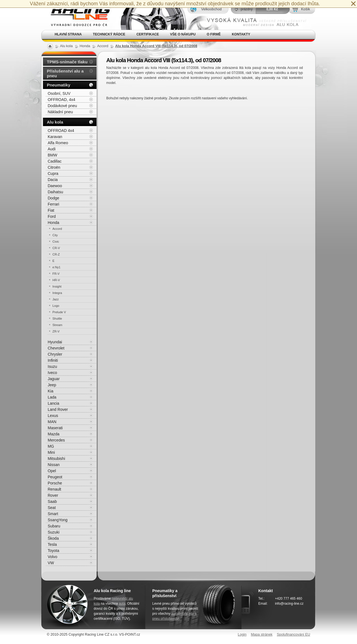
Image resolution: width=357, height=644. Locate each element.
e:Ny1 (56, 267)
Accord (57, 229)
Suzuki (54, 532)
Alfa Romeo (58, 143)
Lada (52, 397)
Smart (53, 514)
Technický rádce (109, 34)
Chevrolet (56, 348)
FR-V (56, 274)
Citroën (54, 167)
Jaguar (54, 379)
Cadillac (55, 161)
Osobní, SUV (59, 93)
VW (51, 563)
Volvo (52, 557)
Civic (56, 242)
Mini (51, 452)
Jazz (56, 299)
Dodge (53, 198)
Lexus (53, 416)
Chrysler (55, 354)
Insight (57, 286)
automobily (179, 614)
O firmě (214, 34)
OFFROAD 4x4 (61, 131)
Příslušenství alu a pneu (65, 73)
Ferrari (53, 204)
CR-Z (56, 254)
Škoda (53, 538)
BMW (52, 155)
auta (122, 604)
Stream (57, 325)
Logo (56, 306)
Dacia (53, 180)
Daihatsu (55, 192)
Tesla (52, 544)
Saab (52, 501)
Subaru (54, 526)
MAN (52, 422)
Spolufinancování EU (293, 634)
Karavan (55, 137)
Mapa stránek (262, 634)
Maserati (55, 428)
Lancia (53, 403)
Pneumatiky (59, 85)
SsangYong (58, 520)
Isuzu (52, 366)
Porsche (55, 483)
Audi (52, 149)
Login (242, 634)
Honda (53, 223)
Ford (52, 216)
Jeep (52, 385)
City (55, 235)
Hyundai (55, 342)
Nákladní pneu (60, 112)
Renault (54, 489)
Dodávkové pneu (62, 106)
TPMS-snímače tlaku (67, 62)
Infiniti (53, 360)
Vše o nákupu (183, 34)
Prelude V (59, 312)
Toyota (53, 551)
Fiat (51, 210)
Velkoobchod (211, 9)
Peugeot (55, 477)
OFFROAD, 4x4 (61, 100)
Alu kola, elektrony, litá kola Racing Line (77, 15)
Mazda (54, 434)
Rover (53, 495)
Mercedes (56, 440)
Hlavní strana (68, 34)
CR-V (56, 248)
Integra (57, 293)
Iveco (52, 373)
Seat (52, 508)
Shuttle (57, 319)
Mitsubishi (56, 459)
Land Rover (58, 409)
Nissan (54, 465)
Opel (52, 471)
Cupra (53, 173)
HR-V (56, 280)
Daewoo (55, 186)
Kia (50, 391)
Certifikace (148, 34)
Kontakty (241, 34)
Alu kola (55, 122)
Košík (305, 9)
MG (51, 446)
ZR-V (56, 331)
